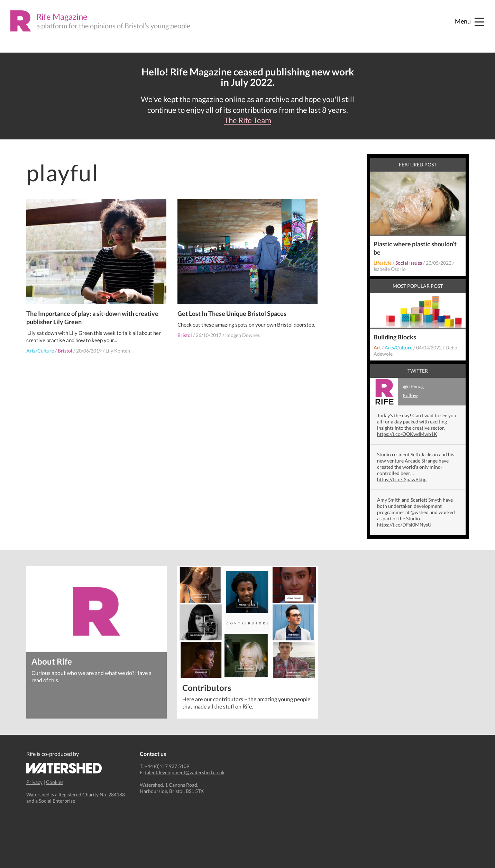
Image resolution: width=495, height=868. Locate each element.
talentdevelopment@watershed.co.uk (185, 772)
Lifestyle (383, 263)
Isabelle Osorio (390, 269)
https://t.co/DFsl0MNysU (404, 525)
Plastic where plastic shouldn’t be (415, 248)
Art (377, 348)
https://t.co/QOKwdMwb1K (407, 434)
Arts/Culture (40, 351)
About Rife (52, 661)
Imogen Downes (242, 335)
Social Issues (409, 263)
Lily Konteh (118, 351)
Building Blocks (395, 337)
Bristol (65, 351)
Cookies (55, 782)
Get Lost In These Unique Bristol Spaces (232, 313)
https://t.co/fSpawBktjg (402, 479)
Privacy (34, 782)
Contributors (207, 687)
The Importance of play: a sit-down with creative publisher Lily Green (92, 318)
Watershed (64, 768)
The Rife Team (248, 120)
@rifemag (397, 392)
